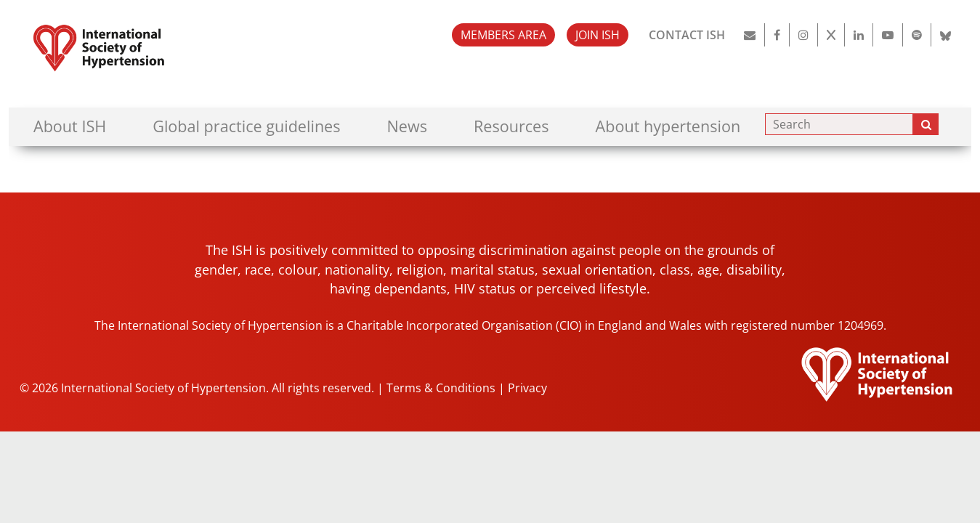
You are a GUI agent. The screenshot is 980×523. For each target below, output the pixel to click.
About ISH (70, 126)
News (407, 126)
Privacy (527, 388)
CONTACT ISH (687, 35)
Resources (511, 126)
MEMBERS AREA (503, 35)
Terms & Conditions (441, 388)
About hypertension (668, 126)
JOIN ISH (598, 35)
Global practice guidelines (246, 126)
